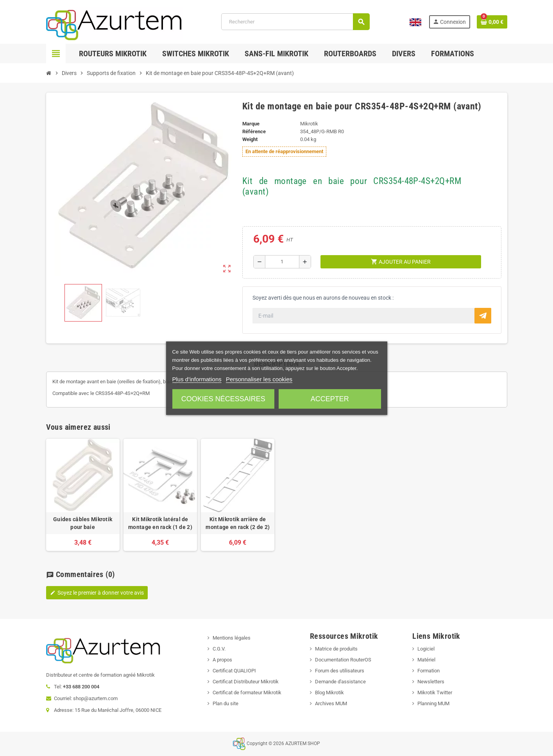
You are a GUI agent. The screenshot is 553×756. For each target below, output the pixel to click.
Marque (251, 124)
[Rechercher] (295, 22)
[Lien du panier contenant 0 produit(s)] (492, 22)
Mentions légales (232, 638)
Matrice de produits (336, 649)
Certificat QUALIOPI (234, 671)
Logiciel (426, 649)
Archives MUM (331, 703)
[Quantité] (282, 262)
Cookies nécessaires (223, 399)
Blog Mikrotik (329, 693)
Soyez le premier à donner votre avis (97, 593)
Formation (429, 671)
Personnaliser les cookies (259, 379)
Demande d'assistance (340, 682)
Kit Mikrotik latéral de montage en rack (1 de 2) (160, 523)
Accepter (330, 399)
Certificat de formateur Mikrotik (247, 693)
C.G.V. (219, 649)
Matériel (426, 660)
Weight (250, 139)
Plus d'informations (197, 379)
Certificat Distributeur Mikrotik (246, 682)
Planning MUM (433, 703)
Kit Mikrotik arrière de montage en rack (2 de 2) (238, 523)
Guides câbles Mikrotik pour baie (83, 523)
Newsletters (431, 682)
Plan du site (225, 703)
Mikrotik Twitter (435, 693)
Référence (254, 131)
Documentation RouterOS (343, 660)
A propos (222, 660)
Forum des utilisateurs (340, 671)
